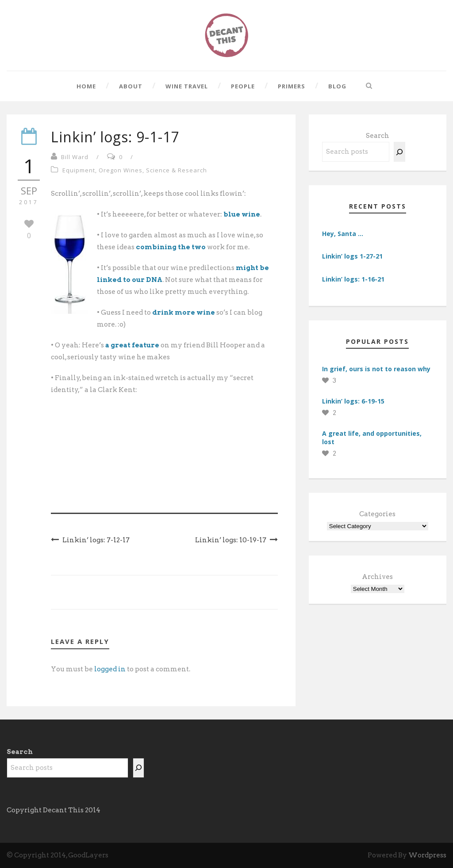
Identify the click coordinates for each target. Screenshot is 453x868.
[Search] (399, 152)
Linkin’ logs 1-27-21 (352, 256)
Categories (377, 514)
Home (86, 86)
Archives (377, 577)
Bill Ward (75, 157)
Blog (337, 86)
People (243, 86)
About (131, 86)
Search (378, 136)
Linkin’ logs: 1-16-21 (353, 279)
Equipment (79, 170)
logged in (110, 669)
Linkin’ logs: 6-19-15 (353, 401)
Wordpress (427, 855)
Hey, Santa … (343, 234)
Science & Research (177, 170)
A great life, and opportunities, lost (372, 437)
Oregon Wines (121, 170)
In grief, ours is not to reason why (376, 369)
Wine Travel (187, 86)
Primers (292, 86)
